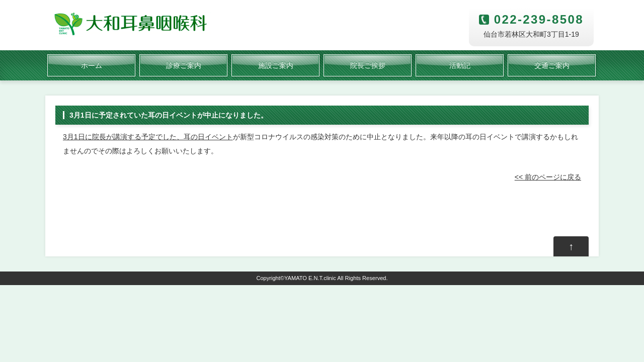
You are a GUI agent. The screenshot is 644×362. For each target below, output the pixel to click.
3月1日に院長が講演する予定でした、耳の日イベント (148, 137)
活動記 (460, 65)
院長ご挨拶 (368, 65)
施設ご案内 (276, 65)
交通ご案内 (552, 65)
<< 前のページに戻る (548, 177)
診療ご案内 (184, 65)
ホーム (92, 65)
